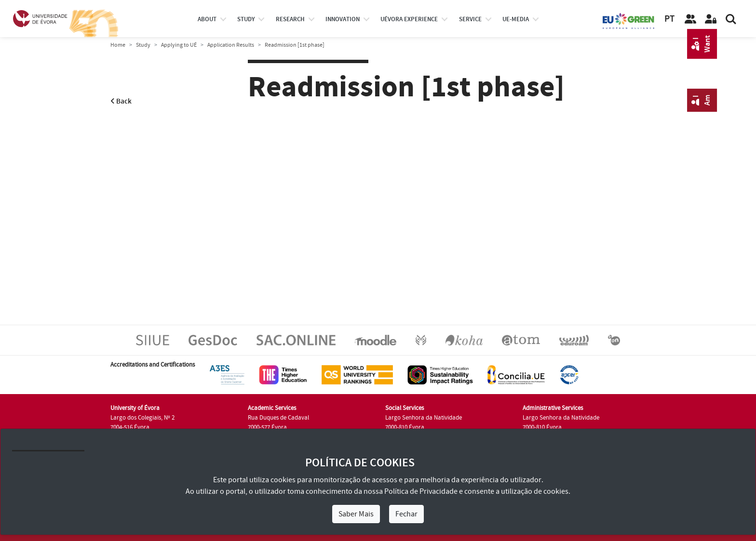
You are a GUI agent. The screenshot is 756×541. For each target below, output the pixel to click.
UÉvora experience (409, 19)
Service (470, 19)
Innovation (343, 19)
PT (669, 19)
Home (118, 45)
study (246, 19)
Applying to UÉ (179, 45)
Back (121, 101)
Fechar (406, 514)
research (290, 19)
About (207, 19)
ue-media (516, 19)
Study (143, 45)
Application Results (231, 45)
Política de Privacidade (421, 491)
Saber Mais (356, 514)
